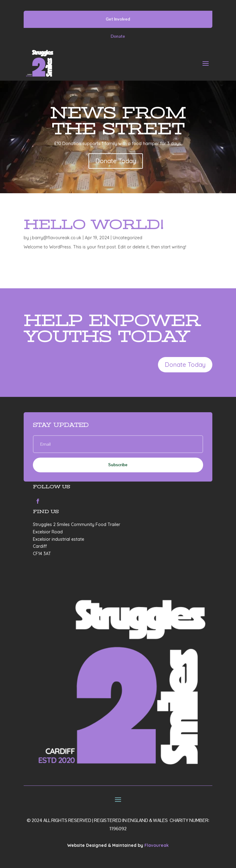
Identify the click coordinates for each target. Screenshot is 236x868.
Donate (118, 36)
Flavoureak (157, 845)
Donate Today (116, 161)
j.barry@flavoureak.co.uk (56, 238)
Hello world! (94, 225)
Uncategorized (128, 238)
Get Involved (118, 19)
